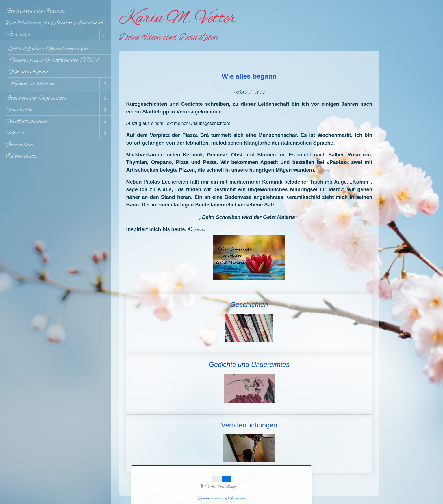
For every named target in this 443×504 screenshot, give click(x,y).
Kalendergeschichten (32, 83)
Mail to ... (18, 133)
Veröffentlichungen (26, 121)
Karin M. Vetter (178, 19)
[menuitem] (55, 11)
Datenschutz (21, 156)
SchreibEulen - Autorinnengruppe (49, 49)
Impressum (20, 145)
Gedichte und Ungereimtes (36, 98)
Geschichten (19, 110)
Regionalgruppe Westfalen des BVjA (54, 60)
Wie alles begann (28, 72)
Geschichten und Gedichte (35, 11)
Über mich (18, 35)
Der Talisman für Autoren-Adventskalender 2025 (58, 23)
